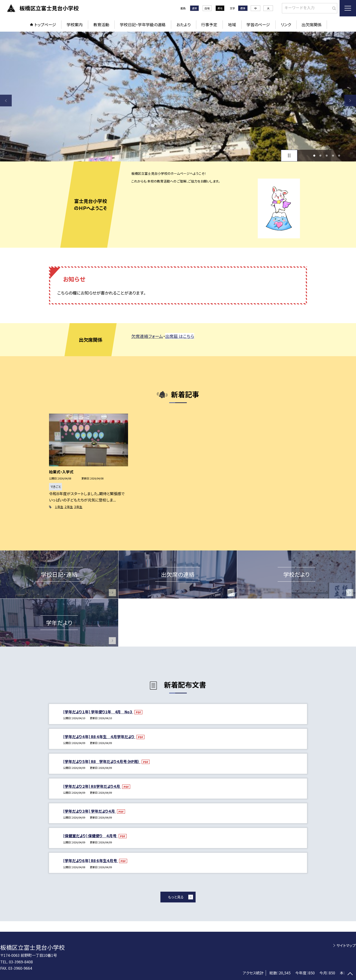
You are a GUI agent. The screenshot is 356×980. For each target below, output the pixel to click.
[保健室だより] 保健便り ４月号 (90, 836)
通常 (194, 8)
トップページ (45, 24)
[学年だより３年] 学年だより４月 (89, 811)
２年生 (69, 507)
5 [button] (339, 155)
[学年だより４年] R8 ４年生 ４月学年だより (99, 737)
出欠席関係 (312, 24)
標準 (243, 8)
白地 (207, 8)
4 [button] (333, 155)
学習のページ (258, 24)
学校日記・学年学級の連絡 (143, 24)
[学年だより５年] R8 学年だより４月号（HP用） (102, 761)
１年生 (59, 507)
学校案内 (75, 24)
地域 (232, 24)
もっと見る (176, 897)
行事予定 (209, 24)
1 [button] (314, 155)
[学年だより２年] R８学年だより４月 (92, 786)
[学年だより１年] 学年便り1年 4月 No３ (98, 712)
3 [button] (327, 155)
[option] (178, 97)
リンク (286, 24)
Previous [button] (6, 101)
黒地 (220, 8)
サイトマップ (346, 945)
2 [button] (320, 155)
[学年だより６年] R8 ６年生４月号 (91, 860)
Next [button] (350, 101)
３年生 (78, 507)
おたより (184, 24)
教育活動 (101, 24)
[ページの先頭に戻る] (350, 974)
